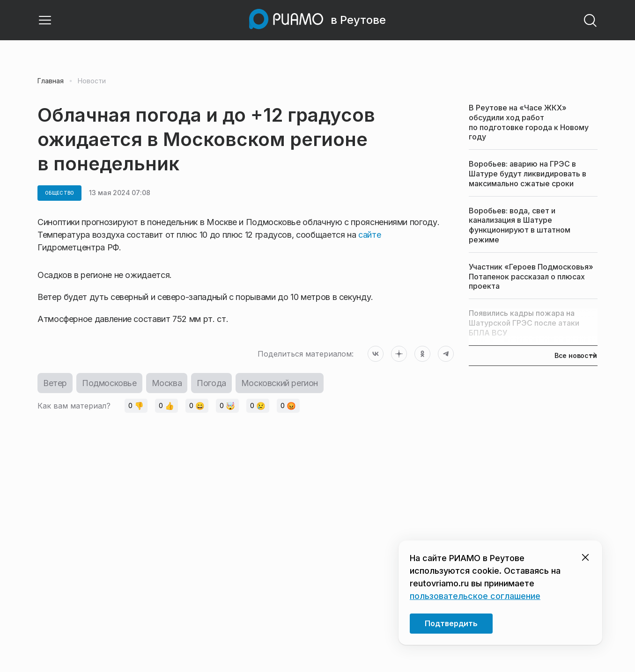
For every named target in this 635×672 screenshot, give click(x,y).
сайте (369, 235)
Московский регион (280, 383)
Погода (211, 383)
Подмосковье (109, 383)
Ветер (55, 383)
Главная (51, 81)
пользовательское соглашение (475, 596)
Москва (167, 383)
